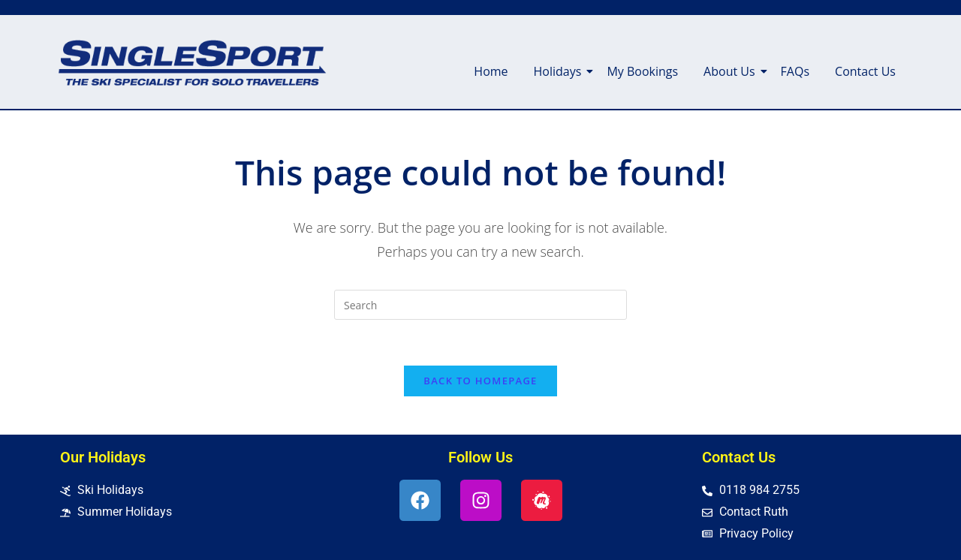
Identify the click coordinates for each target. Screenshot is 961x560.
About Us (732, 71)
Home (491, 71)
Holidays (560, 71)
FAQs (795, 71)
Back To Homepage (480, 381)
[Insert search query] (480, 305)
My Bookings (642, 71)
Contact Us (865, 71)
